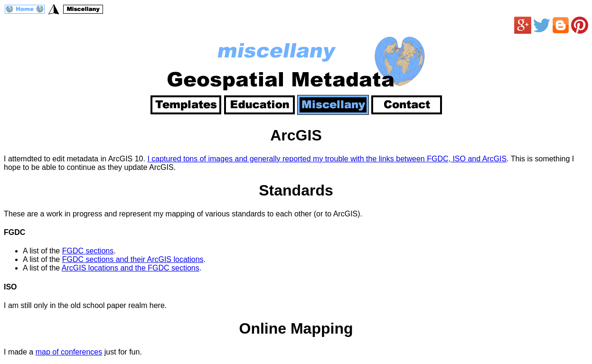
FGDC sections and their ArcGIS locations (133, 259)
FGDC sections (88, 251)
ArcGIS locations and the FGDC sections (131, 268)
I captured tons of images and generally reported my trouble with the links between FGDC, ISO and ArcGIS (327, 159)
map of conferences (69, 352)
